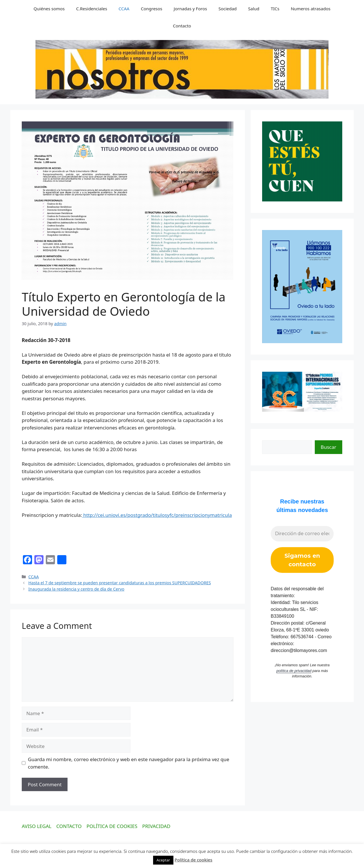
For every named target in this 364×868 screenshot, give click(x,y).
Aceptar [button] (163, 860)
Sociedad (227, 9)
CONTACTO (69, 826)
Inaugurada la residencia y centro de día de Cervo (76, 589)
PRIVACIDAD (156, 826)
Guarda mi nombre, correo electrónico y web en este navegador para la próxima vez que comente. (129, 763)
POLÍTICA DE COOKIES (112, 826)
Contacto (182, 26)
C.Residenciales (92, 9)
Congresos (152, 9)
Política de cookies (193, 860)
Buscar (329, 447)
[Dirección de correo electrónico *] (302, 534)
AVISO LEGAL (37, 826)
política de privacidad (294, 671)
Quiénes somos (49, 9)
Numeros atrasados (310, 9)
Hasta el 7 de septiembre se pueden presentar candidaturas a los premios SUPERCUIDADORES (120, 583)
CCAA (124, 9)
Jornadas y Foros (190, 9)
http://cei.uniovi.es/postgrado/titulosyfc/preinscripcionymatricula (157, 515)
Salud (254, 9)
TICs (275, 9)
